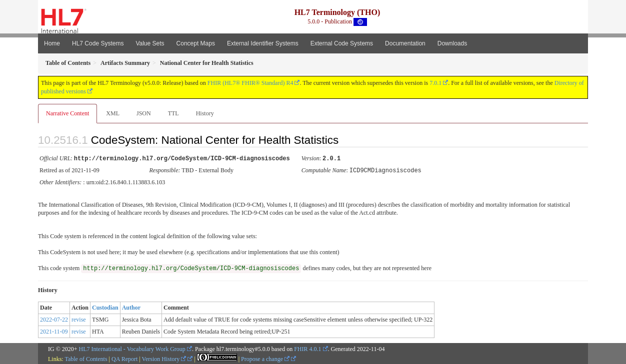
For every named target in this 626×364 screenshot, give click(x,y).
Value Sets (150, 43)
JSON (144, 113)
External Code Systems (342, 43)
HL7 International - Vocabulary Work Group (132, 348)
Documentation (405, 43)
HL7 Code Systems (98, 43)
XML (113, 113)
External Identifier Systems (263, 43)
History (205, 113)
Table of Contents (86, 358)
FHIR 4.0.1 (307, 348)
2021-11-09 (54, 331)
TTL (173, 113)
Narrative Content (67, 113)
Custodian (105, 307)
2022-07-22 (54, 319)
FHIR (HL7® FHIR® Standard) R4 (250, 83)
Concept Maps (196, 43)
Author (131, 307)
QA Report (124, 358)
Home (52, 43)
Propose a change (265, 358)
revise (79, 319)
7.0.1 (435, 83)
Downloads (452, 43)
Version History (164, 358)
